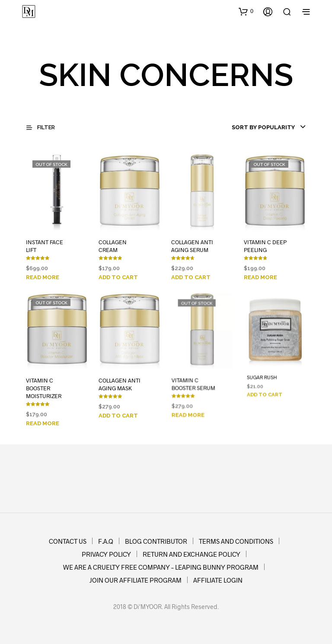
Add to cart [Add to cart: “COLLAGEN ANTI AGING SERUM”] (191, 277)
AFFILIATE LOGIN (218, 580)
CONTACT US (68, 541)
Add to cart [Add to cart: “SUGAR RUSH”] (265, 395)
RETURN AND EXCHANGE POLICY (192, 554)
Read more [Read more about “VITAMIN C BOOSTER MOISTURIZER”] (43, 423)
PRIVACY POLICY (106, 554)
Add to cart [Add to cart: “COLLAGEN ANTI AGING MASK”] (118, 413)
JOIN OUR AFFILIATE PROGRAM (136, 580)
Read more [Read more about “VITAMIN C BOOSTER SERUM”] (189, 410)
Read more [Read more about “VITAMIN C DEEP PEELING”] (260, 277)
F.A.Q (106, 541)
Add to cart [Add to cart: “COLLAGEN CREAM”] (118, 277)
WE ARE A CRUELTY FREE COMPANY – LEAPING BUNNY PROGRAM (161, 567)
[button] (246, 11)
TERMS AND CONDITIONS (236, 541)
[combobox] (254, 128)
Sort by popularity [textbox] (263, 127)
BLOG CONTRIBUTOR (156, 541)
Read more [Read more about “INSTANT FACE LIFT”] (43, 277)
